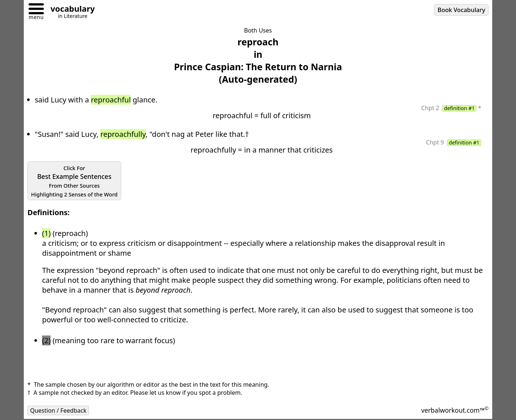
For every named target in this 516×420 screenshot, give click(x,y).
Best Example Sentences (74, 181)
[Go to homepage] (70, 10)
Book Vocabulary (461, 10)
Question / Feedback (58, 410)
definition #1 (459, 108)
